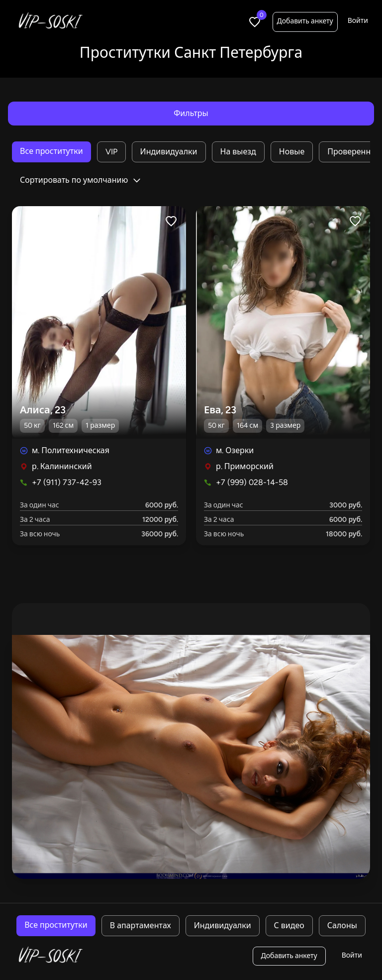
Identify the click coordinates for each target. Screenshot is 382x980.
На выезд (238, 152)
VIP (111, 152)
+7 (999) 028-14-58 (252, 482)
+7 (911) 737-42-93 (67, 482)
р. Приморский (245, 466)
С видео (289, 925)
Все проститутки (51, 151)
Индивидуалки (169, 152)
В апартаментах (141, 925)
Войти (358, 21)
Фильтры (191, 113)
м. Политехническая (71, 450)
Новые (292, 152)
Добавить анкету (305, 21)
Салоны (342, 925)
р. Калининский (62, 466)
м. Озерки (235, 450)
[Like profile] (171, 221)
